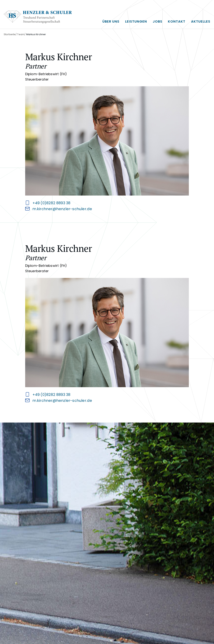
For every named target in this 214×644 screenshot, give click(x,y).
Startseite (10, 34)
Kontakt (177, 21)
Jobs (158, 21)
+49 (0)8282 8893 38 (51, 203)
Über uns (111, 21)
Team (21, 34)
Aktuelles (201, 21)
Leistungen (136, 21)
